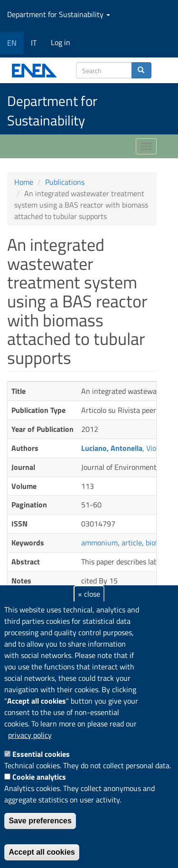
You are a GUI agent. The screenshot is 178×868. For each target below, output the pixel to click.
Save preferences (40, 821)
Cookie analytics (39, 777)
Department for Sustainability (59, 14)
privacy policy (30, 735)
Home (24, 182)
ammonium (99, 543)
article (132, 543)
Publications (65, 182)
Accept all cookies (42, 852)
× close (89, 594)
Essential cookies (41, 754)
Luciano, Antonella (112, 448)
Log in (61, 42)
